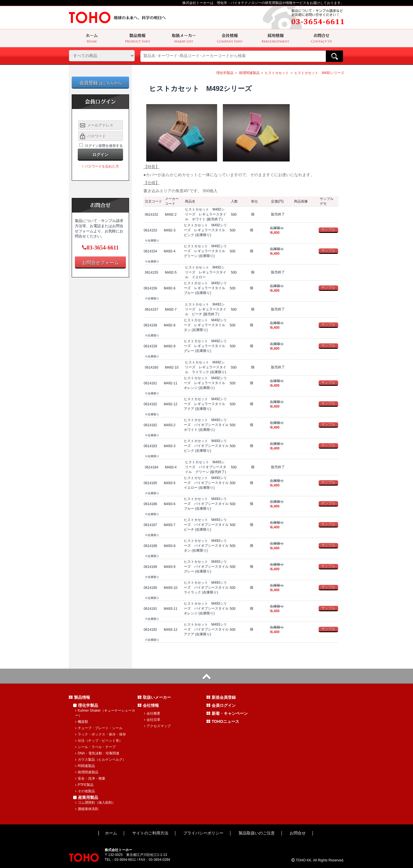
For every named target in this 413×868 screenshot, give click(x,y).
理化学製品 (225, 73)
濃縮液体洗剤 (87, 809)
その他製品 (85, 791)
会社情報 (148, 705)
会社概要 (152, 713)
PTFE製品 (84, 785)
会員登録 (101, 83)
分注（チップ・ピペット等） (99, 741)
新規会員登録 (221, 697)
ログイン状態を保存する (104, 146)
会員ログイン (221, 705)
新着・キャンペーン (227, 713)
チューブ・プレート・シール (99, 728)
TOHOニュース (223, 721)
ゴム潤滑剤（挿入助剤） (95, 803)
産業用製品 (86, 797)
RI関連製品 (85, 766)
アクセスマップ (157, 726)
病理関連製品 (249, 73)
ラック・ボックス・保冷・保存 (101, 734)
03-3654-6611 (100, 248)
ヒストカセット (277, 73)
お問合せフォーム (100, 263)
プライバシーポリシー (203, 833)
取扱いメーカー (154, 697)
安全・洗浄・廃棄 (90, 779)
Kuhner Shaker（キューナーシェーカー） (105, 713)
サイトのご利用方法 (150, 833)
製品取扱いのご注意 (257, 833)
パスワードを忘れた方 (101, 166)
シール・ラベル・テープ (95, 747)
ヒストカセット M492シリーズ (319, 73)
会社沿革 (152, 720)
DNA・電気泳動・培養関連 (97, 753)
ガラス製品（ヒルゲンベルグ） (101, 760)
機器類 (82, 722)
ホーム (111, 833)
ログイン (100, 155)
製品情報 (79, 697)
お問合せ (298, 833)
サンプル (328, 230)
